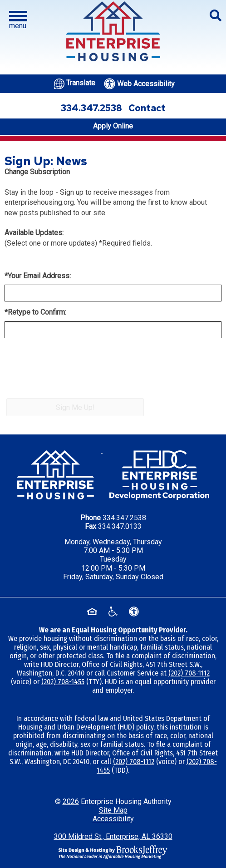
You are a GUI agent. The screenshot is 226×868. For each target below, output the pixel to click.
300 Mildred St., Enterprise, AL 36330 (113, 836)
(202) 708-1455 (63, 682)
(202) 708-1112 (189, 673)
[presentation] (74, 374)
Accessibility (113, 819)
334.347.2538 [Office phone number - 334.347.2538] (91, 108)
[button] (18, 20)
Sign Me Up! (75, 407)
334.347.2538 (124, 518)
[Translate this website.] (75, 83)
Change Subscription (37, 172)
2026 (71, 801)
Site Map (113, 810)
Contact (147, 108)
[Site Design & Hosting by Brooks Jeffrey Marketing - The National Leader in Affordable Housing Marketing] (113, 851)
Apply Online (113, 126)
